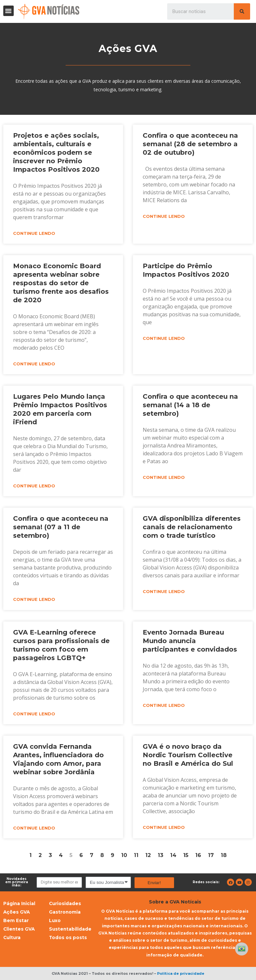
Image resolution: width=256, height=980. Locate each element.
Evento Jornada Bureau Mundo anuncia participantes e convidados (190, 641)
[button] (8, 11)
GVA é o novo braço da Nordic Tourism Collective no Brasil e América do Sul (188, 755)
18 (224, 855)
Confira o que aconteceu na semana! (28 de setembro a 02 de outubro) (190, 144)
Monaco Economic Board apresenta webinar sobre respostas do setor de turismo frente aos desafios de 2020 (61, 283)
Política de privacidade (181, 973)
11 (136, 855)
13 (160, 855)
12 (148, 855)
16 (198, 855)
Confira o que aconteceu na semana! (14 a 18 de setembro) (190, 405)
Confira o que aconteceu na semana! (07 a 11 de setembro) (61, 527)
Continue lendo (34, 233)
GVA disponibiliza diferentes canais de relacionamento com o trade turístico (192, 527)
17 (211, 855)
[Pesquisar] (242, 11)
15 (186, 855)
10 (124, 855)
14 (173, 855)
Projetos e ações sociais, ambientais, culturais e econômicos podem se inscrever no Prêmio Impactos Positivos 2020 (56, 152)
